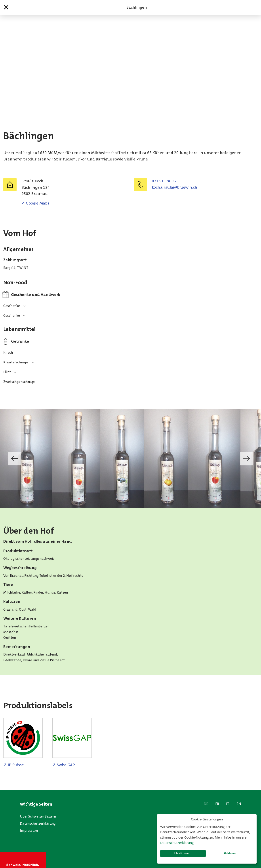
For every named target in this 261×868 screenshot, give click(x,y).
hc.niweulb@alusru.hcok (174, 187)
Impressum (29, 830)
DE (206, 804)
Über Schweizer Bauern (38, 816)
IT (228, 804)
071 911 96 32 (164, 181)
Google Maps (38, 203)
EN (239, 804)
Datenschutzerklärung (38, 823)
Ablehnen (230, 853)
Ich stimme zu (183, 853)
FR (217, 804)
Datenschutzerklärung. (177, 843)
